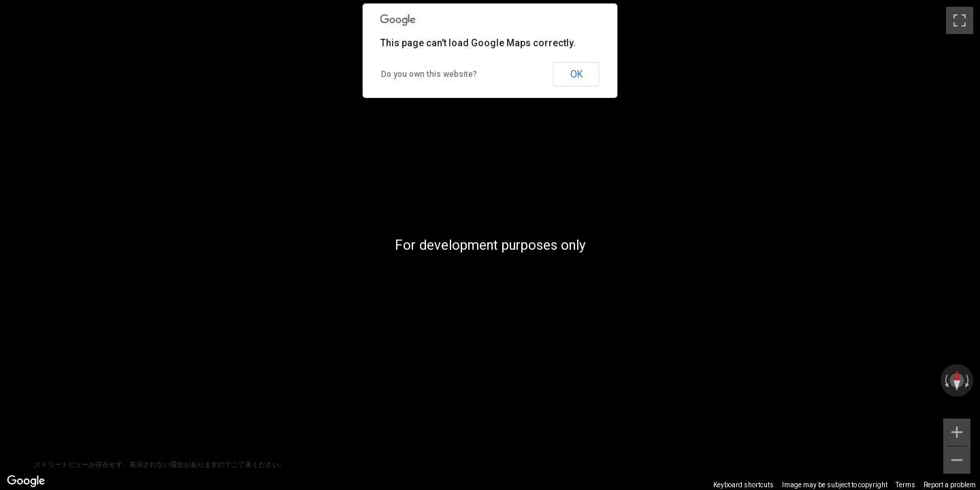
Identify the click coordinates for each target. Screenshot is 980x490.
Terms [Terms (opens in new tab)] (905, 485)
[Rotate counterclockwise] (945, 380)
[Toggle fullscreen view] (960, 20)
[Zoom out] (957, 460)
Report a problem (950, 485)
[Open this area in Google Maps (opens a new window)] (26, 481)
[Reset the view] (957, 380)
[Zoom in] (957, 432)
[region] (490, 245)
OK (576, 74)
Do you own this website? (429, 74)
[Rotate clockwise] (968, 380)
